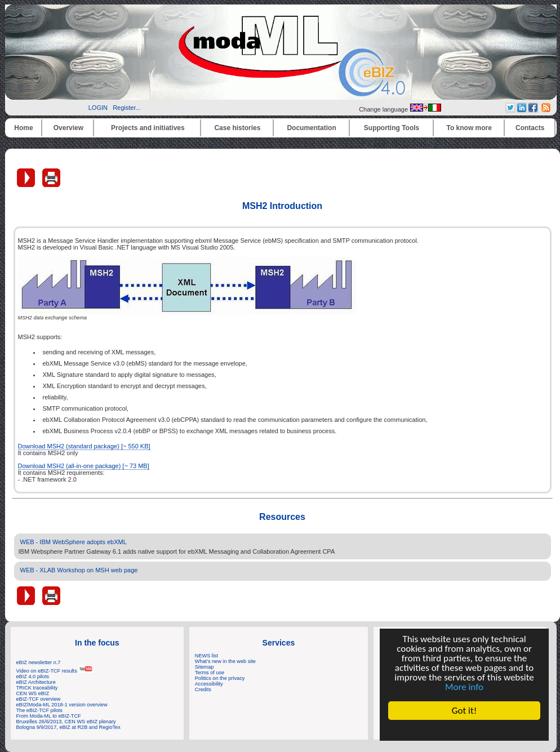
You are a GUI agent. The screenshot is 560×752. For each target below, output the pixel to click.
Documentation (311, 128)
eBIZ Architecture (36, 682)
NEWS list (206, 656)
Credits (203, 689)
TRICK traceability (37, 688)
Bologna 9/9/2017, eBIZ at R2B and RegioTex (68, 727)
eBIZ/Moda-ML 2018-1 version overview (62, 705)
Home (23, 128)
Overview (68, 128)
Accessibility (209, 684)
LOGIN (98, 108)
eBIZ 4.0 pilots (33, 677)
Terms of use (210, 673)
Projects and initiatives (148, 128)
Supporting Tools (392, 128)
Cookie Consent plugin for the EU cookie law (464, 730)
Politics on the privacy (220, 678)
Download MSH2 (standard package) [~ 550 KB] (84, 446)
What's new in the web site (225, 661)
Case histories (237, 128)
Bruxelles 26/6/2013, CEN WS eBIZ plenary (66, 722)
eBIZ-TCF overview (39, 699)
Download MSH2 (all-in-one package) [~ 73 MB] (84, 466)
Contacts (530, 128)
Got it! (464, 711)
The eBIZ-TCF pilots (39, 710)
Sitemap (205, 667)
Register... (127, 108)
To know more (469, 128)
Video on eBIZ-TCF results (55, 671)
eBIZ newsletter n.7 (39, 662)
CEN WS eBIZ (33, 693)
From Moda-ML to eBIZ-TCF (49, 716)
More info (464, 687)
